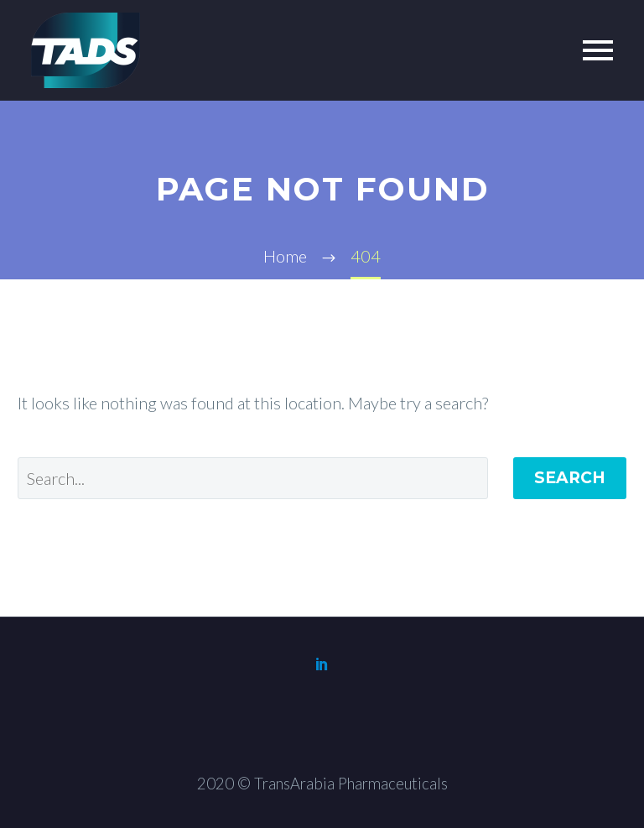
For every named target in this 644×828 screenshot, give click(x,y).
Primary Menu (598, 50)
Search (570, 478)
